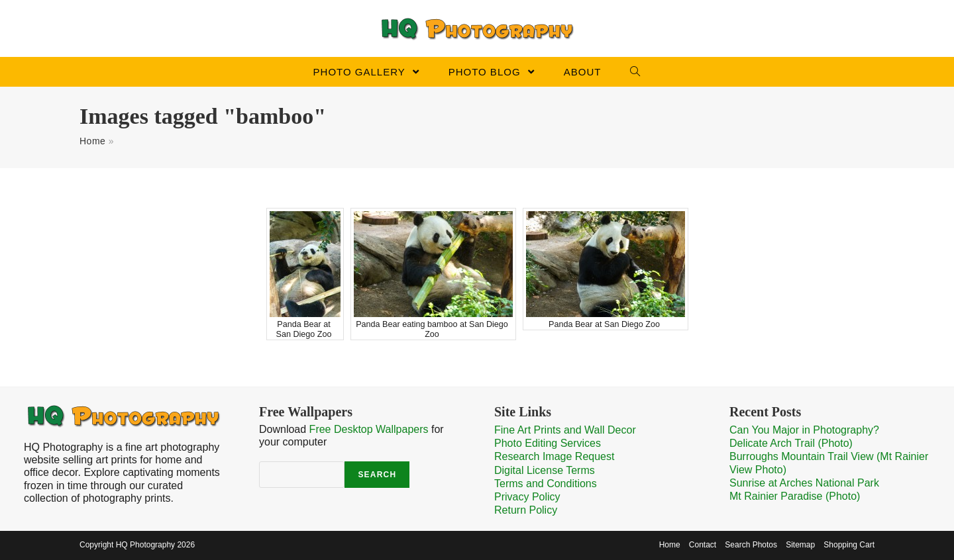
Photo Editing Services (548, 443)
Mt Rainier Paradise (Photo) (795, 496)
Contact (703, 545)
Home (92, 141)
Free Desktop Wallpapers (369, 429)
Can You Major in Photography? (804, 430)
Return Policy (526, 510)
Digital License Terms (545, 470)
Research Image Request (554, 456)
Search (377, 475)
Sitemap (800, 545)
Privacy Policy (527, 497)
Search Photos (751, 545)
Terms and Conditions (546, 484)
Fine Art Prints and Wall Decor (565, 430)
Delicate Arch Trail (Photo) (791, 443)
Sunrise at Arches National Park (804, 483)
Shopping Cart (849, 545)
